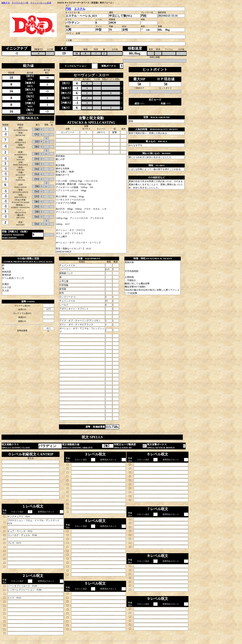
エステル (80, 9)
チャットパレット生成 (41, 3)
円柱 (68, 9)
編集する (6, 3)
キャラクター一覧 (20, 3)
